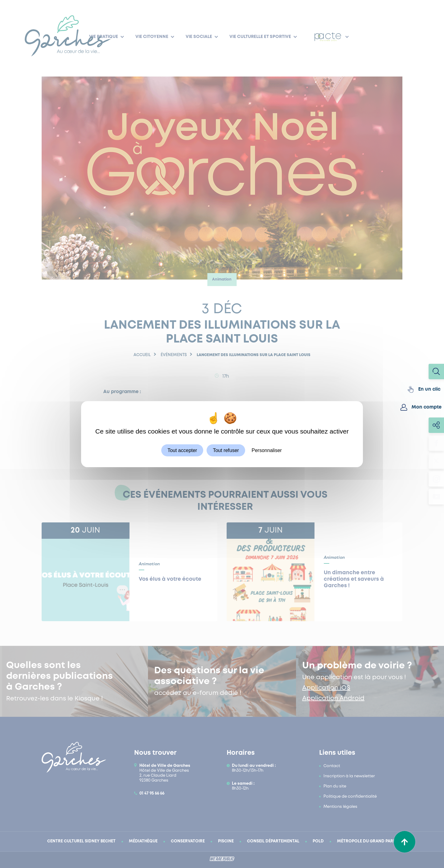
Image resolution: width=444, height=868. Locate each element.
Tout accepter (182, 450)
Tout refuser (226, 450)
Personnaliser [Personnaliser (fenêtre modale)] (267, 450)
